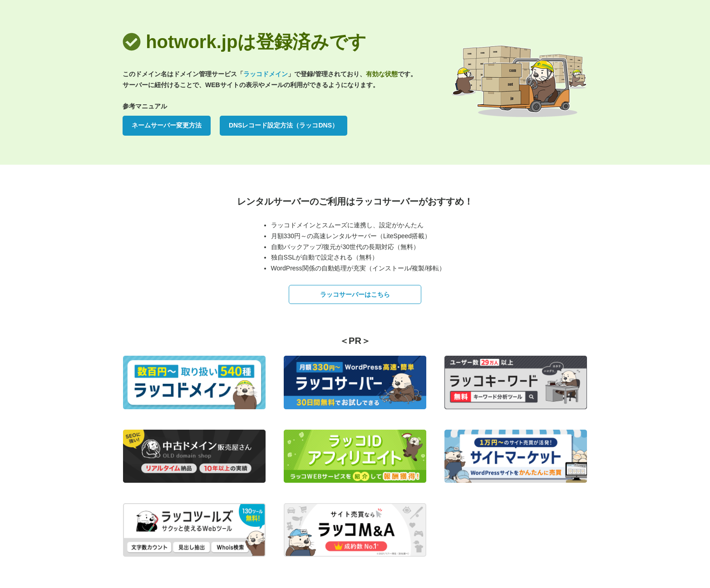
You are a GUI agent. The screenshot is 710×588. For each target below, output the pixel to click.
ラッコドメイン (266, 74)
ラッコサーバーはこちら (355, 294)
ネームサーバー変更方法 (167, 125)
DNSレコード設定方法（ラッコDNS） (284, 125)
